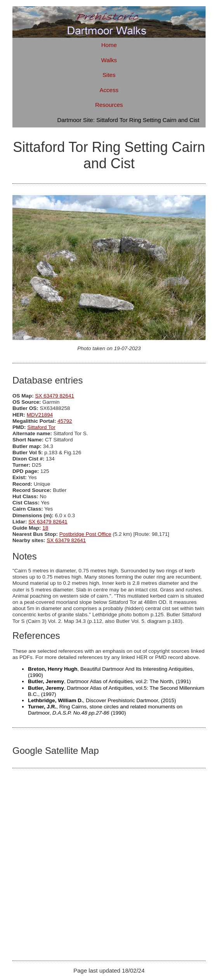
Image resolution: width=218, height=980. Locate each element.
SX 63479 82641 (55, 396)
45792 (65, 421)
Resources (109, 105)
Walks (109, 60)
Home (109, 45)
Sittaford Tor (41, 427)
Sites (109, 75)
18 (45, 528)
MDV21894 (40, 415)
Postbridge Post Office (85, 534)
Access (109, 90)
